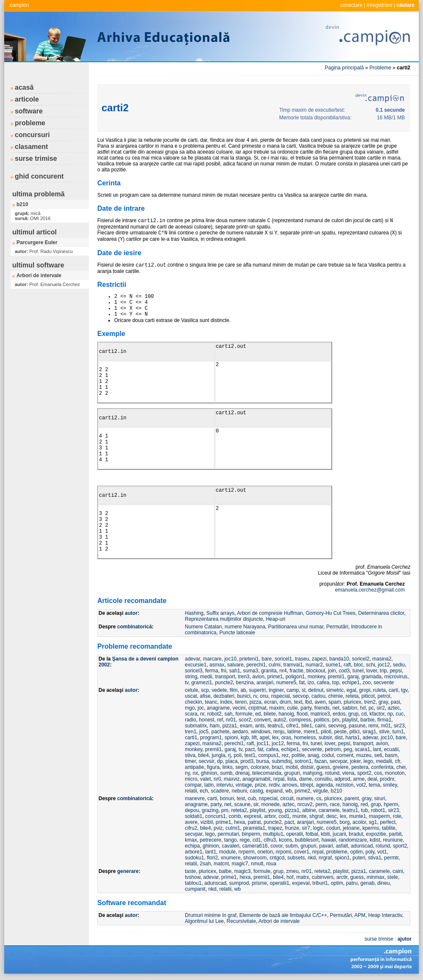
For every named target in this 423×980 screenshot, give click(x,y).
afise (205, 696)
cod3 (344, 671)
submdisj (282, 761)
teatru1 (275, 726)
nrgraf (325, 858)
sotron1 (303, 761)
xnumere (231, 858)
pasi (396, 702)
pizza (255, 702)
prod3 (247, 761)
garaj (353, 677)
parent (352, 798)
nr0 (217, 779)
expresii (252, 816)
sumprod (239, 883)
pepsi (396, 671)
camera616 (255, 846)
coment (345, 755)
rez (285, 755)
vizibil (207, 822)
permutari (228, 834)
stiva (190, 755)
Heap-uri (275, 619)
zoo (367, 683)
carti (394, 690)
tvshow (193, 877)
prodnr (387, 779)
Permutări (337, 627)
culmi (275, 665)
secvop (301, 696)
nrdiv (274, 785)
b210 (22, 204)
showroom (255, 858)
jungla (218, 755)
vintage (244, 785)
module (227, 852)
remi (373, 726)
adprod (342, 779)
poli (238, 755)
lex (275, 738)
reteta (352, 696)
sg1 (373, 822)
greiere (341, 767)
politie (298, 755)
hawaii (329, 840)
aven (320, 702)
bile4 (203, 755)
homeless (305, 738)
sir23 (399, 726)
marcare (212, 659)
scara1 (363, 749)
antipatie (194, 767)
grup (353, 714)
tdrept (307, 785)
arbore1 (194, 852)
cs (319, 798)
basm (391, 755)
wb (289, 791)
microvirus (396, 677)
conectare (351, 5)
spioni (231, 738)
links (228, 767)
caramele (329, 810)
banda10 (339, 659)
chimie (336, 696)
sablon (350, 708)
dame (305, 779)
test (241, 798)
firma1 (384, 720)
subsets (296, 858)
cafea (323, 683)
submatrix (196, 726)
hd (363, 708)
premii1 (336, 677)
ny (187, 773)
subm (292, 846)
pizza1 (230, 726)
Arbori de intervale (39, 275)
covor (276, 846)
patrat (254, 822)
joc (201, 708)
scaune (243, 804)
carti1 (191, 738)
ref (220, 720)
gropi (365, 690)
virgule (320, 791)
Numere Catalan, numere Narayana (225, 627)
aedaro (240, 732)
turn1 (398, 732)
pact (250, 749)
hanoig (286, 714)
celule (191, 690)
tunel (358, 671)
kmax (191, 840)
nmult (257, 864)
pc (371, 708)
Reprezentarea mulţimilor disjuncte (224, 619)
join (332, 671)
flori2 (212, 858)
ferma (212, 671)
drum (285, 702)
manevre (195, 798)
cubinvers (323, 877)
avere (191, 822)
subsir (325, 738)
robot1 (378, 810)
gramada (371, 677)
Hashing (194, 613)
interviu (225, 785)
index (226, 702)
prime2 (303, 791)
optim (356, 852)
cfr (397, 761)
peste (340, 732)
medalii (384, 761)
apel (265, 738)
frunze (292, 828)
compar (193, 785)
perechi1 (256, 665)
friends (322, 708)
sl (304, 690)
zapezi (319, 659)
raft (347, 665)
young (275, 810)
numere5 (286, 683)
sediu (399, 665)
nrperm (247, 852)
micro (191, 779)
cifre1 (292, 726)
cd (364, 714)
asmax (217, 665)
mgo (190, 708)
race (335, 804)
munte (299, 816)
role (397, 816)
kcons (285, 840)
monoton (395, 773)
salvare (235, 665)
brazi (277, 767)
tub (364, 810)
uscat (191, 696)
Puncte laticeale (237, 633)
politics (322, 720)
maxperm (379, 816)
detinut (316, 690)
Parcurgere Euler (37, 242)
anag (313, 755)
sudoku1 (194, 858)
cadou (318, 696)
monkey (316, 677)
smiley (390, 785)
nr (202, 714)
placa (232, 761)
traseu (302, 659)
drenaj (242, 773)
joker (355, 761)
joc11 (263, 743)
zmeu (293, 871)
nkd (312, 858)
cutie (292, 708)
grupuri (292, 773)
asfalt (342, 846)
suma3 (250, 671)
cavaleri (230, 846)
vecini (239, 708)
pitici (354, 732)
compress (300, 720)
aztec (394, 708)
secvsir (207, 761)
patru (352, 883)
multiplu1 (273, 834)
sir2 (380, 708)
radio (191, 720)
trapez (275, 828)
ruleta (379, 690)
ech (204, 791)
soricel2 (361, 659)
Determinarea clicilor (381, 613)
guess (323, 767)
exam (246, 726)
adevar (192, 659)
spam (335, 702)
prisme (259, 883)
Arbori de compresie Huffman (270, 613)
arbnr (270, 816)
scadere (220, 791)
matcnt (221, 864)
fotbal (312, 834)
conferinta (382, 767)
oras (286, 738)
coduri (333, 828)
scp (205, 690)
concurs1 (216, 816)
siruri (379, 798)
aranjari (265, 683)
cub (252, 798)
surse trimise (36, 158)
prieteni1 (249, 659)
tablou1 (193, 883)
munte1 (357, 816)
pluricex (353, 702)
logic (318, 828)
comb (235, 816)
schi (370, 665)
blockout (316, 671)
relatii (191, 791)
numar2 (314, 665)
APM (360, 915)
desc (331, 816)
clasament (31, 147)
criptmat (257, 708)
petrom (333, 749)
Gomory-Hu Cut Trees (331, 613)
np (390, 714)
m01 (386, 726)
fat (302, 683)
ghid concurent (39, 176)
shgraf (316, 816)
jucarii (339, 834)
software (29, 111)
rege (244, 840)
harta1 (353, 738)
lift (254, 738)
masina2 (382, 659)
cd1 (257, 840)
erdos (339, 714)
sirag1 (369, 732)
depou (192, 810)
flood (302, 714)
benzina (245, 683)
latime (294, 732)
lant (377, 749)
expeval (301, 883)
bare (266, 659)
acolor (359, 822)
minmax (376, 877)
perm (321, 804)
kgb (245, 738)
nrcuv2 (305, 804)
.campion (19, 5)
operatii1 (280, 883)
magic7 (240, 864)
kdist (375, 840)
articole (27, 99)
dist (339, 738)
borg (345, 822)
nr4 (283, 671)
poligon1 (295, 677)
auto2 (280, 720)
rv (255, 696)
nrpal (279, 779)
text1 (250, 755)
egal (351, 690)
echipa (192, 846)
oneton (265, 852)
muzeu (364, 755)
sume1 (333, 665)
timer (190, 761)
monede (271, 804)
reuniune (393, 840)
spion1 (342, 858)
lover (372, 671)
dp (220, 761)
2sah (205, 864)
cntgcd (277, 858)
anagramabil (256, 779)
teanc (211, 702)
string (191, 677)
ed (258, 714)
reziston (345, 785)
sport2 (364, 773)
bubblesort (307, 840)
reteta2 (239, 810)
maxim (276, 708)
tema (375, 785)
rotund (332, 773)
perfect (388, 822)
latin (209, 785)
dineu (383, 883)
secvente (384, 683)
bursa (263, 761)
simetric (335, 690)
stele (392, 877)
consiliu (323, 779)
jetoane (351, 828)
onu (264, 696)
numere (305, 798)
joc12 (384, 665)
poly (370, 852)
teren (241, 702)
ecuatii (391, 749)
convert (262, 720)
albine (309, 810)
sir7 (306, 828)
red (364, 804)
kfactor (377, 714)
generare (128, 871)
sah (228, 714)
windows (261, 732)
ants (260, 726)
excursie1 (196, 665)
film (234, 690)
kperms (371, 828)
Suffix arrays (220, 613)
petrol (384, 696)
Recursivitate (241, 921)
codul (328, 755)
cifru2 (191, 828)
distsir (307, 767)
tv (187, 683)
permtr (391, 858)
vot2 (361, 785)
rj (229, 755)
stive (384, 732)
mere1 (311, 732)
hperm (391, 804)
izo (311, 683)
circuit (287, 798)
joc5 (204, 732)
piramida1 (254, 828)
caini (320, 726)
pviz (218, 828)
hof (290, 877)
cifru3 (270, 840)
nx (195, 773)
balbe (225, 871)
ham (215, 726)
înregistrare (380, 5)
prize (260, 785)
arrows (290, 785)
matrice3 (320, 714)
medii (206, 677)
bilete (270, 714)
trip (383, 671)
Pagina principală (344, 68)
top (336, 683)
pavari (326, 846)
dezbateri (224, 696)
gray (383, 702)
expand (274, 791)
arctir (342, 877)
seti (378, 755)
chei (401, 767)
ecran (270, 702)
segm (241, 767)
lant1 (211, 852)
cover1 (302, 852)
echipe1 (351, 683)
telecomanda (267, 773)
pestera (360, 767)
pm (336, 720)
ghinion (209, 773)
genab (367, 883)
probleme (30, 123)
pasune (357, 726)
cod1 (284, 816)
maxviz (232, 779)
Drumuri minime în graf (211, 915)
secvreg (337, 726)
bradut (356, 834)
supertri (257, 690)
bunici (243, 696)
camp (293, 690)
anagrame (218, 708)
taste (190, 871)
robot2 (214, 714)
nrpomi (284, 852)
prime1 (275, 677)
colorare (260, 767)
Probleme (380, 68)
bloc (359, 665)
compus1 (268, 755)
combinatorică (135, 627)
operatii (294, 834)
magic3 (243, 871)
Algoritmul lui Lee (204, 921)
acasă (24, 87)
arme (359, 779)
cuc (400, 714)
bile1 (306, 726)
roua (271, 864)
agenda (324, 785)
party (306, 708)
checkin (194, 702)
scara (191, 714)
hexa (239, 822)
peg (348, 749)
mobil (292, 767)
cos (378, 773)
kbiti (325, 834)
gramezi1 (202, 683)
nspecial (280, 696)
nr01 (231, 720)
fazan (320, 761)
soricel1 (283, 659)
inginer (276, 690)
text (298, 702)
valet (205, 779)
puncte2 (224, 683)
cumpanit (195, 889)
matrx (303, 877)
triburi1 (320, 883)
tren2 (370, 702)
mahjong (313, 773)
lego (368, 761)
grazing (210, 810)
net (336, 708)
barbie (367, 720)
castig (256, 791)
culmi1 (233, 828)
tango (231, 840)
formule (244, 714)
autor (131, 613)
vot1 (382, 852)
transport (225, 677)
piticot (368, 696)
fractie (297, 671)
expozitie (376, 834)
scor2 (245, 720)
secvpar (338, 761)
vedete (219, 690)
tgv (404, 690)
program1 (211, 738)
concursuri (32, 135)
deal (372, 779)
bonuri (227, 798)
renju (279, 732)
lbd (308, 702)
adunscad (362, 846)
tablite (389, 828)
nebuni (239, 791)
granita (269, 671)
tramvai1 (293, 665)
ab (243, 690)
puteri (359, 858)
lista (292, 779)
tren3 (243, 677)
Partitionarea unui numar (296, 627)
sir (256, 804)
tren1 (191, 732)
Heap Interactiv (385, 915)
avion (258, 677)
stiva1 (375, 858)
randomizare (353, 840)
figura (213, 767)
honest (206, 720)
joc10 (230, 659)
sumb (226, 773)
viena (348, 773)
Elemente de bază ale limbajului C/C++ (283, 915)
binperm (251, 834)
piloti (326, 732)
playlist (350, 720)
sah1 (235, 671)
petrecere (210, 840)
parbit (395, 834)
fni (224, 671)
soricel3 (194, 671)
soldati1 (194, 816)
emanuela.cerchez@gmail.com (370, 590)
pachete (221, 732)
